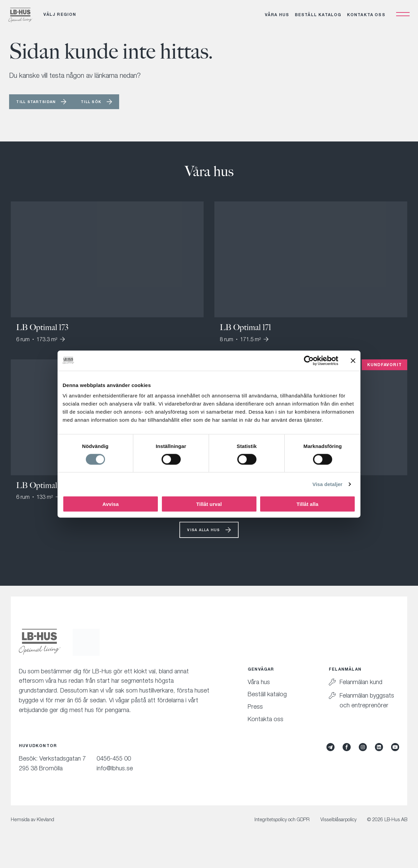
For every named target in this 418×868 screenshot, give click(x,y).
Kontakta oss (364, 19)
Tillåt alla (307, 504)
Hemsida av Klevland (32, 832)
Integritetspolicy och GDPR (282, 832)
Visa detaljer (327, 484)
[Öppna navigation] (400, 18)
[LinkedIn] (379, 760)
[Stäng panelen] (353, 360)
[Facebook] (347, 760)
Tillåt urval (209, 504)
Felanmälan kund (361, 694)
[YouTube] (395, 760)
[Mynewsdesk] (330, 760)
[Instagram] (363, 760)
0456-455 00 (114, 771)
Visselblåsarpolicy (338, 832)
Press (255, 719)
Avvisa (110, 504)
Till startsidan (44, 111)
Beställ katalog (316, 19)
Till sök (112, 111)
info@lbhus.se (115, 781)
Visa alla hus (203, 541)
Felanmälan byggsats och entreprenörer (367, 713)
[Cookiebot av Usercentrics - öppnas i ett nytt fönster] (309, 360)
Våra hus (275, 19)
